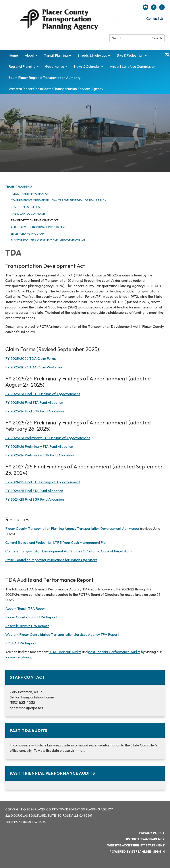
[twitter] (154, 9)
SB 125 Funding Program (28, 234)
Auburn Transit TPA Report (26, 608)
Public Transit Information (30, 194)
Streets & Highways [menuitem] (92, 55)
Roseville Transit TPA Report (27, 626)
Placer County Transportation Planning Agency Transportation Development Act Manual (72, 528)
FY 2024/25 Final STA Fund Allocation (34, 491)
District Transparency (145, 839)
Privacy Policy (152, 833)
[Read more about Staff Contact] (85, 693)
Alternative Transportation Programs (38, 227)
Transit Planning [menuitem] (56, 55)
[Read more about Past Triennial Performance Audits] (85, 778)
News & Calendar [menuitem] (87, 66)
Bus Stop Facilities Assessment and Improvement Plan (48, 240)
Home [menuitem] (13, 55)
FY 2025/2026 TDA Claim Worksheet (35, 367)
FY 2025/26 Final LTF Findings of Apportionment (43, 394)
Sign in (159, 852)
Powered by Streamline (130, 852)
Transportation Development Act (35, 220)
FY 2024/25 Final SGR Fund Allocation (35, 499)
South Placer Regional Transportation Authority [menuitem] (45, 78)
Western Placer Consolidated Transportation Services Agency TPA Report (62, 634)
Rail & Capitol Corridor (28, 214)
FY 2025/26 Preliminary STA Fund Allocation (39, 446)
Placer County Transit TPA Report (31, 617)
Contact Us (155, 18)
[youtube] (146, 9)
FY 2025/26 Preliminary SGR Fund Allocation (40, 455)
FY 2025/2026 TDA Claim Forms (31, 358)
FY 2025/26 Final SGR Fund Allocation (35, 411)
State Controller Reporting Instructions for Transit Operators (51, 560)
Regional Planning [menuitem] (22, 66)
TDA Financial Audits (65, 652)
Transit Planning (19, 187)
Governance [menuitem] (55, 66)
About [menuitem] (29, 55)
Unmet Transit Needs (25, 207)
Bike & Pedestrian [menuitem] (130, 55)
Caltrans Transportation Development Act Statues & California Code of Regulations (69, 551)
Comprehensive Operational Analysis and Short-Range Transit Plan (59, 200)
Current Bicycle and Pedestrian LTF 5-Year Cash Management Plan (56, 542)
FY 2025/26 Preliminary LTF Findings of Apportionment (48, 438)
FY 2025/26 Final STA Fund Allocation (34, 402)
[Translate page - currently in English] (167, 55)
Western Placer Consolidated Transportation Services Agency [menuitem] (56, 89)
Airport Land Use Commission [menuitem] (132, 66)
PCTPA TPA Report (21, 643)
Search (157, 38)
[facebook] (162, 9)
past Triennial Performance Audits (114, 652)
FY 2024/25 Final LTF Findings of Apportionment (43, 482)
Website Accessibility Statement (136, 845)
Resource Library (18, 657)
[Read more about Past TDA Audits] (85, 741)
